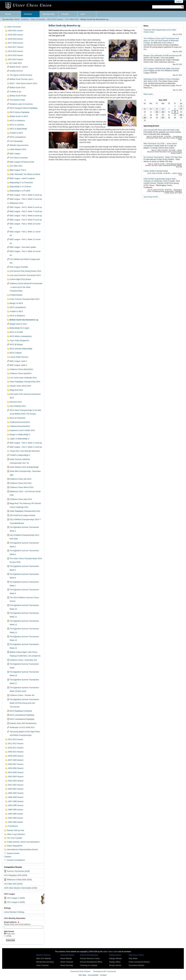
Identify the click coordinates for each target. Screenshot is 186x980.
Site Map (82, 975)
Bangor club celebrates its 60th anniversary (161, 55)
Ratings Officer (115, 962)
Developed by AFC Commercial (104, 971)
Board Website (66, 958)
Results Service (115, 965)
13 (163, 112)
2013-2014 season (55, 19)
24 (145, 118)
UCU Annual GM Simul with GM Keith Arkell (161, 130)
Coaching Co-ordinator (89, 965)
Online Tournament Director (139, 962)
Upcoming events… (152, 197)
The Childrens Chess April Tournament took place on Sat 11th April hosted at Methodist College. (161, 41)
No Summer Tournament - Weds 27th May (161, 157)
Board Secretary (67, 965)
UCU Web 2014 (72, 19)
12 (157, 112)
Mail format (9, 931)
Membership (49, 14)
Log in (179, 2)
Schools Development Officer (91, 962)
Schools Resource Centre (90, 958)
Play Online (133, 958)
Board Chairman (67, 962)
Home (8, 14)
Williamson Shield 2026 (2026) (19, 880)
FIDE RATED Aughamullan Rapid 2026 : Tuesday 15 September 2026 (160, 180)
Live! (83, 14)
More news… (149, 94)
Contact (103, 975)
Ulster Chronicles (38, 19)
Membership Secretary (45, 962)
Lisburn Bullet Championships (156, 171)
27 (163, 118)
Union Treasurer (43, 965)
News (146, 26)
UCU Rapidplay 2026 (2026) (16, 875)
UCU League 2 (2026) (16, 902)
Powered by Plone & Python (80, 971)
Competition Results (13, 867)
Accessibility (93, 975)
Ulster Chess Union (110, 952)
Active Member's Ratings (14, 912)
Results (65, 14)
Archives (28, 14)
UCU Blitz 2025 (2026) (13, 884)
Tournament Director (136, 965)
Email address (23, 923)
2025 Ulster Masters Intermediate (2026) (21, 888)
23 (181, 115)
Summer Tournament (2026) (18, 871)
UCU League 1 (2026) (16, 898)
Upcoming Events (151, 126)
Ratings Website (115, 958)
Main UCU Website (44, 958)
